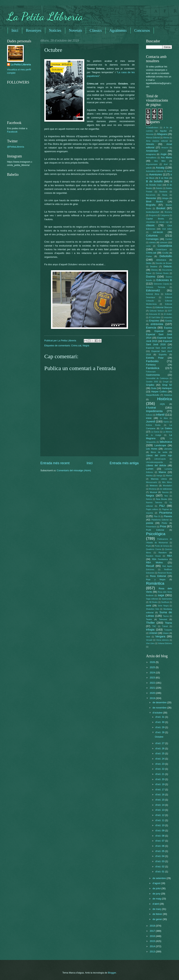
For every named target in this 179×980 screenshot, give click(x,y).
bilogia (165, 198)
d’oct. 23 (160, 764)
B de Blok (164, 178)
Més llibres (167, 482)
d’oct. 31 (160, 717)
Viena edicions (163, 640)
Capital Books (155, 219)
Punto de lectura (162, 546)
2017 (153, 931)
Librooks (168, 449)
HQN (162, 404)
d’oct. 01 (160, 872)
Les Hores (152, 449)
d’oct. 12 (160, 815)
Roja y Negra (156, 579)
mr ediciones (166, 489)
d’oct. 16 (160, 794)
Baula (165, 195)
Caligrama (165, 215)
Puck (148, 546)
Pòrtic (165, 523)
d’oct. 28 (160, 732)
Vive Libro (150, 643)
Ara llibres (166, 157)
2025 (153, 667)
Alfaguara (162, 134)
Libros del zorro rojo (159, 455)
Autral (169, 171)
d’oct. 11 (160, 820)
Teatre (149, 619)
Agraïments (118, 30)
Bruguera (153, 215)
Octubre (159, 737)
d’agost (157, 883)
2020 (153, 693)
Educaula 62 (155, 314)
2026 (153, 662)
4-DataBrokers (152, 128)
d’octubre (158, 713)
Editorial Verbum (157, 311)
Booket (161, 208)
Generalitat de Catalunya (157, 378)
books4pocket (153, 212)
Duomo (151, 276)
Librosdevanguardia (154, 462)
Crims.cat (76, 346)
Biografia (151, 205)
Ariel (166, 164)
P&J (162, 506)
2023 (153, 678)
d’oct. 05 (160, 851)
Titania (168, 623)
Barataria (163, 192)
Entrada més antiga (124, 463)
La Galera (166, 428)
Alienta (166, 138)
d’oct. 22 (160, 769)
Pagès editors (152, 509)
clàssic (150, 225)
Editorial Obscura (164, 307)
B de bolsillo (154, 181)
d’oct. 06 (160, 846)
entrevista (157, 324)
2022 (153, 683)
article (149, 168)
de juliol (157, 888)
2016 (153, 936)
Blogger (112, 973)
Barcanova (151, 195)
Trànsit (165, 626)
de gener (158, 919)
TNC (154, 626)
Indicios (149, 415)
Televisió (163, 619)
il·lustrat (151, 407)
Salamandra (167, 599)
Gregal (166, 382)
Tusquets (168, 630)
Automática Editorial (155, 171)
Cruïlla (165, 253)
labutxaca (166, 442)
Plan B (157, 516)
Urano (166, 633)
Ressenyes (34, 30)
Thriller (150, 623)
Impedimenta (154, 411)
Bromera (168, 212)
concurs (164, 242)
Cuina (149, 256)
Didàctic (168, 266)
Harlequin (167, 388)
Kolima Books (153, 425)
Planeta (168, 516)
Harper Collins (159, 392)
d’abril (156, 904)
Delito (149, 263)
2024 (153, 673)
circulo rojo (164, 222)
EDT (170, 311)
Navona (165, 492)
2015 (153, 941)
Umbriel (153, 633)
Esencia (151, 328)
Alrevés (150, 144)
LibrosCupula (160, 459)
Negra (86, 346)
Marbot (169, 476)
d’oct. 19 (160, 784)
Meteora (154, 486)
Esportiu (163, 355)
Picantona (166, 513)
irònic (149, 418)
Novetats (76, 30)
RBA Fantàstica (160, 559)
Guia (154, 388)
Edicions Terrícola (156, 287)
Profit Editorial (155, 530)
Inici (15, 30)
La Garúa (155, 432)
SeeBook (165, 602)
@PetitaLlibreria (16, 147)
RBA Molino (154, 562)
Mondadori (167, 486)
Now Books (162, 499)
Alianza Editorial (153, 138)
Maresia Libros (159, 479)
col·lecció (158, 232)
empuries (168, 317)
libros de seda (159, 452)
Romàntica (155, 583)
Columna (152, 235)
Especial (159, 331)
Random (163, 553)
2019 (153, 698)
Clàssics (96, 30)
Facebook (12, 132)
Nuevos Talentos (154, 503)
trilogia (150, 629)
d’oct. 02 (160, 867)
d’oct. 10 (160, 825)
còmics (152, 242)
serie (149, 606)
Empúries (154, 321)
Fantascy (151, 365)
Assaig (160, 168)
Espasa (168, 328)
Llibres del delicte (156, 465)
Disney (154, 270)
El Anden (168, 314)
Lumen (150, 469)
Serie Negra (163, 606)
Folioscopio (151, 372)
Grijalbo (150, 385)
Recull (150, 566)
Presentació (151, 527)
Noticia (149, 499)
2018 (153, 926)
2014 (153, 946)
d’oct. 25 (160, 753)
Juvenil (150, 421)
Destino (154, 267)
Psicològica (156, 534)
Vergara (160, 636)
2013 (153, 952)
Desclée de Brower (164, 263)
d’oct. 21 (160, 774)
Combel (169, 239)
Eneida (169, 321)
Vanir (148, 637)
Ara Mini (160, 161)
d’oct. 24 (160, 759)
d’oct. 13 (160, 810)
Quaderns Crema (154, 549)
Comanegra (152, 239)
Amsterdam (152, 151)
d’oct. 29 (160, 727)
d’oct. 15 (160, 800)
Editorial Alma (153, 294)
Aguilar (163, 131)
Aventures (155, 174)
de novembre (160, 708)
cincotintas (151, 222)
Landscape (160, 445)
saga (161, 595)
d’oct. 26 (160, 748)
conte (148, 246)
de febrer (158, 914)
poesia (150, 523)
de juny (157, 894)
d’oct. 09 (160, 830)
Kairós (166, 422)
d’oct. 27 (160, 743)
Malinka (149, 476)
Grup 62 (167, 385)
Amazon (165, 148)
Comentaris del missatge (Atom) (74, 470)
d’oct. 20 (160, 779)
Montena (153, 489)
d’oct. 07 (160, 841)
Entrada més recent (55, 463)
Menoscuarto (152, 482)
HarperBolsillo (153, 395)
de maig (157, 899)
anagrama (151, 154)
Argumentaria (152, 164)
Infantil (160, 415)
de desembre (160, 702)
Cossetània (165, 246)
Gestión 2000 (152, 382)
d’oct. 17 (160, 789)
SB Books (153, 602)
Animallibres (151, 158)
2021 (153, 688)
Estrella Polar (155, 358)
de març (157, 909)
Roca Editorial (158, 576)
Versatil (149, 640)
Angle (164, 154)
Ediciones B (164, 280)
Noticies (55, 30)
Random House (153, 556)
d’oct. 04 (160, 856)
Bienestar (151, 198)
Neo (166, 496)
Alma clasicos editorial (157, 141)
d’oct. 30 (160, 722)
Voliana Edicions (165, 643)
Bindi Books (154, 201)
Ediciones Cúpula (161, 284)
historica (168, 395)
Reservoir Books (165, 573)
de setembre (159, 878)
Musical (153, 492)
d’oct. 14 (160, 805)
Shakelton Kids (153, 609)
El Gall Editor (155, 317)
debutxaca (161, 260)
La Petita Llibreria (45, 16)
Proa (163, 526)
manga (159, 476)
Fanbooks (152, 361)
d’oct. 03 (160, 861)
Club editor (167, 229)
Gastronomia (153, 375)
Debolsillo (166, 256)
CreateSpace (161, 250)
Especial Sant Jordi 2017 (159, 348)
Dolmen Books (162, 273)
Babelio (159, 188)
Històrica (165, 399)
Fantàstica (153, 368)
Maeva (162, 472)
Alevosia (150, 134)
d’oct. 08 (160, 836)
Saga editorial (152, 599)
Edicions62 (153, 290)
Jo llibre (164, 418)
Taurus (166, 616)
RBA (170, 556)
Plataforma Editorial (160, 520)
